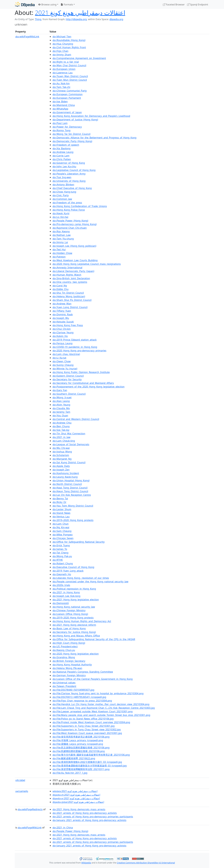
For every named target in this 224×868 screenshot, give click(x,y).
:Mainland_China (64, 105)
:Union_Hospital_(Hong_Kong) (71, 480)
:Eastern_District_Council (68, 376)
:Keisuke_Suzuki (63, 322)
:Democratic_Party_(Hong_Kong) (72, 141)
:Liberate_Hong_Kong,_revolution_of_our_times (81, 578)
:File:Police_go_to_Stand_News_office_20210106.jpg (83, 719)
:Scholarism (61, 455)
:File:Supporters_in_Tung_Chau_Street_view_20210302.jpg (87, 729)
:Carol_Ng (60, 286)
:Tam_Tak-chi (61, 87)
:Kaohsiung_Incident (66, 473)
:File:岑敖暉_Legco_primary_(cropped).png (78, 740)
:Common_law (62, 199)
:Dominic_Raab (63, 314)
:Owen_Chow (62, 361)
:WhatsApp (60, 109)
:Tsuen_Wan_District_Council (70, 76)
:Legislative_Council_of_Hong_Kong (74, 170)
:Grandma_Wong (64, 657)
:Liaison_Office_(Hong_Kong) (70, 614)
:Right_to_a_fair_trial (66, 62)
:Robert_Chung (63, 563)
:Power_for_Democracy (67, 127)
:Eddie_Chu (61, 289)
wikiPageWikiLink (27, 37)
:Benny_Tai (60, 499)
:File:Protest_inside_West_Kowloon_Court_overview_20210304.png (91, 722)
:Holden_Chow (62, 253)
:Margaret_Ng (62, 459)
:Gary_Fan (60, 390)
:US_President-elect (65, 646)
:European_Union (64, 69)
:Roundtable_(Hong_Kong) (69, 40)
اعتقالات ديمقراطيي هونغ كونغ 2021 (80, 13)
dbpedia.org (116, 19)
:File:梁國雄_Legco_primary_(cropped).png (78, 744)
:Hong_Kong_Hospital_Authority (72, 665)
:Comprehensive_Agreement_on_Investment (79, 58)
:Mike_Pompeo (63, 535)
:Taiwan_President (64, 686)
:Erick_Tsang (61, 545)
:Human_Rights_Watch (67, 275)
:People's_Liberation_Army (69, 174)
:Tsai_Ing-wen (62, 177)
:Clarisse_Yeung (63, 332)
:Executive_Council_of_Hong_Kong (73, 567)
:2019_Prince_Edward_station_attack (75, 340)
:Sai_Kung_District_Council (69, 462)
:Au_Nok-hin (61, 83)
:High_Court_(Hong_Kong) (69, 643)
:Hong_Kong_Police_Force (69, 210)
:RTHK (58, 560)
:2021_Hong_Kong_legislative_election (76, 600)
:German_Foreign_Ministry (69, 675)
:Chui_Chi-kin (62, 329)
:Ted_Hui (59, 249)
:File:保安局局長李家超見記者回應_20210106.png (81, 737)
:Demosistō (61, 603)
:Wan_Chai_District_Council (69, 65)
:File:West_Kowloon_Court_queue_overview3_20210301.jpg (87, 733)
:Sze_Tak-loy (61, 430)
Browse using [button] (47, 5)
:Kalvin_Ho (60, 336)
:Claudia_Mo (61, 408)
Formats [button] (67, 5)
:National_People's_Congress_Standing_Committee (83, 672)
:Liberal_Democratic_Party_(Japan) (73, 271)
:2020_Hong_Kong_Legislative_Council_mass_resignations (87, 264)
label (20, 780)
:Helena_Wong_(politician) (69, 296)
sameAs (22, 791)
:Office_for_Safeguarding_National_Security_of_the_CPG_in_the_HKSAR (94, 639)
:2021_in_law (61, 437)
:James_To (60, 549)
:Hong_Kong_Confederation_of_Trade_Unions (80, 206)
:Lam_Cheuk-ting (64, 441)
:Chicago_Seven (63, 538)
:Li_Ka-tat (59, 358)
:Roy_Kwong (61, 231)
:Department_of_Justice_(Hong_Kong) (75, 120)
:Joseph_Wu (61, 318)
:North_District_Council (67, 484)
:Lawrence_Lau (63, 73)
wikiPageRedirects (30, 809)
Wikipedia (86, 863)
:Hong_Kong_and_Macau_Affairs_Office (76, 636)
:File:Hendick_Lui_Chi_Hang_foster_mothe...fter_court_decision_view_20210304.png (101, 704)
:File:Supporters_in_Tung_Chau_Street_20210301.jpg (84, 726)
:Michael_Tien (62, 37)
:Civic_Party (61, 195)
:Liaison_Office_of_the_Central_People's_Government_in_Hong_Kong (93, 679)
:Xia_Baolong (61, 148)
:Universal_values (64, 683)
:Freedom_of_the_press (67, 203)
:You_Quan (60, 416)
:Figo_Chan (60, 51)
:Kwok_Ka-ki (61, 213)
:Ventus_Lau (61, 517)
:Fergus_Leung (63, 343)
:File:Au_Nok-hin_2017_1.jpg (70, 773)
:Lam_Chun (61, 524)
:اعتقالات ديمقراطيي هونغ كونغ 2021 (75, 791)
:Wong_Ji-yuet (62, 397)
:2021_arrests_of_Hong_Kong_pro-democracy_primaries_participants (93, 817)
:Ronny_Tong (61, 130)
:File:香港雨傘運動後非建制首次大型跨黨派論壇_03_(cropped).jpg (90, 766)
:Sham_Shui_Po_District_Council (72, 300)
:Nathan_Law (62, 235)
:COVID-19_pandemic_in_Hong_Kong (75, 347)
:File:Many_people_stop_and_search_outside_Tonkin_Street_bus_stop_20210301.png (101, 715)
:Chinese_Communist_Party (70, 91)
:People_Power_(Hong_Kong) (70, 221)
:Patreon (59, 257)
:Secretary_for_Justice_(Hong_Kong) (74, 632)
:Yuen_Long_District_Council (70, 307)
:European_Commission (68, 94)
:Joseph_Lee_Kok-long (66, 596)
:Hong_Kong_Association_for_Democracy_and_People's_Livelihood (91, 116)
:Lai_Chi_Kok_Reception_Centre (72, 495)
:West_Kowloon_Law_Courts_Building (75, 260)
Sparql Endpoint (198, 5)
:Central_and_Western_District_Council (76, 419)
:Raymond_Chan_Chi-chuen (70, 228)
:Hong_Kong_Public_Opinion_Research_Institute (81, 372)
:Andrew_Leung (63, 152)
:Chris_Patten (62, 159)
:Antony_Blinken (63, 185)
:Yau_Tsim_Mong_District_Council (73, 506)
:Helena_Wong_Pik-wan (67, 668)
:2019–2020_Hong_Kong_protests (73, 520)
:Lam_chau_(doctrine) (66, 354)
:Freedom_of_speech (66, 145)
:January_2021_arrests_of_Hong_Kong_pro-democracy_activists (89, 820)
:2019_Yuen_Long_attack (68, 571)
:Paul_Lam (60, 123)
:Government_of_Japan (67, 112)
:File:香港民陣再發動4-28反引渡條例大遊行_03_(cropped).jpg (87, 762)
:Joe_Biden (60, 102)
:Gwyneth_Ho (62, 574)
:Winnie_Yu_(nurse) (65, 369)
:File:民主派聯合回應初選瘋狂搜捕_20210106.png (81, 748)
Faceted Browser (174, 5)
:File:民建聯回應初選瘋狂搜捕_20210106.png (79, 751)
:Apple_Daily (61, 466)
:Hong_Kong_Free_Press (68, 325)
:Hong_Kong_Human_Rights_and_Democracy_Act (82, 621)
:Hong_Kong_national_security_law (74, 607)
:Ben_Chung (61, 426)
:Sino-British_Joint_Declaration (71, 278)
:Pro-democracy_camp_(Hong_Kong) (75, 224)
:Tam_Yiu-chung (63, 239)
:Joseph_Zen (61, 470)
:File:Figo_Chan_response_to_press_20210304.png (82, 701)
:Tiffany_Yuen (62, 311)
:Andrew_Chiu (62, 423)
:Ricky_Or (59, 502)
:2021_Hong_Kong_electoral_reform (74, 625)
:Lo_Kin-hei (60, 217)
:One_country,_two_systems (70, 282)
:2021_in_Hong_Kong (66, 592)
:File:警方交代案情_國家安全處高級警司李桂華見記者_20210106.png (91, 755)
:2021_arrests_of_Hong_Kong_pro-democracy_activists (85, 813)
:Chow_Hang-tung (64, 192)
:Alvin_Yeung (61, 405)
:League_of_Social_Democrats (71, 444)
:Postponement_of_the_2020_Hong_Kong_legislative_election (89, 387)
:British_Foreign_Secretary (69, 661)
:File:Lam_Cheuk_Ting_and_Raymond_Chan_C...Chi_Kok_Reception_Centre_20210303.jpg (104, 708)
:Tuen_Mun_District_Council (70, 80)
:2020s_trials (61, 585)
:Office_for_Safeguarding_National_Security (79, 542)
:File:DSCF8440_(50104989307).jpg (73, 690)
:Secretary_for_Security (67, 379)
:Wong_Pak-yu (62, 556)
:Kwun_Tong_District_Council (70, 491)
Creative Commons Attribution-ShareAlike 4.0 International (146, 863)
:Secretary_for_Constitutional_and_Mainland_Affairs (83, 383)
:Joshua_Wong (62, 452)
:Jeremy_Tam (61, 412)
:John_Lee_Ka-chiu (64, 166)
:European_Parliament (67, 98)
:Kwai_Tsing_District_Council (70, 488)
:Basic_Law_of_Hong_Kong (69, 628)
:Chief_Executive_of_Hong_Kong (72, 188)
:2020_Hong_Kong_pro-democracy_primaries (79, 351)
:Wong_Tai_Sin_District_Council (71, 134)
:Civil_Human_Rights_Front (69, 47)
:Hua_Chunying (63, 44)
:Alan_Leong (61, 401)
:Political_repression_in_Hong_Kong (74, 589)
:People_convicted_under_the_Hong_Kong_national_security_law (90, 582)
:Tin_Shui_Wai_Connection (69, 434)
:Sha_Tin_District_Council (68, 293)
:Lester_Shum (62, 509)
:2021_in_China (63, 828)
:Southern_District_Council (69, 394)
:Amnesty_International (67, 268)
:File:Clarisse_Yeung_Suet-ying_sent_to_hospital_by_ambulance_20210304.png (98, 693)
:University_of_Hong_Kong (69, 181)
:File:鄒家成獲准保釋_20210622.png (74, 758)
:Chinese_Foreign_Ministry (69, 610)
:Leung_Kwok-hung (65, 477)
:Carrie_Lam (61, 156)
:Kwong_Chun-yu (64, 650)
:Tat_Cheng (61, 553)
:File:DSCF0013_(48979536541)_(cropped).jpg (79, 697)
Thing (38, 19)
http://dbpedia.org (76, 19)
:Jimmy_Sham (62, 55)
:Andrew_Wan (62, 304)
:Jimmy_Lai (60, 242)
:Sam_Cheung (62, 531)
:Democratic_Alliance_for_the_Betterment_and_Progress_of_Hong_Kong (95, 138)
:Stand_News (61, 513)
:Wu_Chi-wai (61, 448)
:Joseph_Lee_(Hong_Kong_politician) (74, 246)
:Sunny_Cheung (63, 365)
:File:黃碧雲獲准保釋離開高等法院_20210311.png (81, 769)
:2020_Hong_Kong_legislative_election (76, 654)
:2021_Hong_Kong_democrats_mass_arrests (79, 809)
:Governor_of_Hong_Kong (69, 163)
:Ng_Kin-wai (61, 527)
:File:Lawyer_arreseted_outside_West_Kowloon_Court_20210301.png (93, 711)
